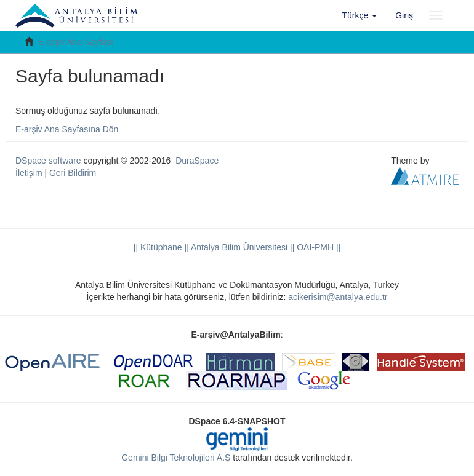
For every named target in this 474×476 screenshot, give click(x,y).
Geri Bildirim (73, 173)
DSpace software (48, 161)
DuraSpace (197, 161)
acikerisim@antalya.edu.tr (338, 297)
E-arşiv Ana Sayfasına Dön (67, 129)
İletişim (29, 173)
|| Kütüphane (158, 247)
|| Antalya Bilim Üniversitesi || (239, 247)
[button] (360, 15)
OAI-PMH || (317, 247)
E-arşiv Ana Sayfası (76, 42)
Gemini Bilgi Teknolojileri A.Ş (176, 458)
